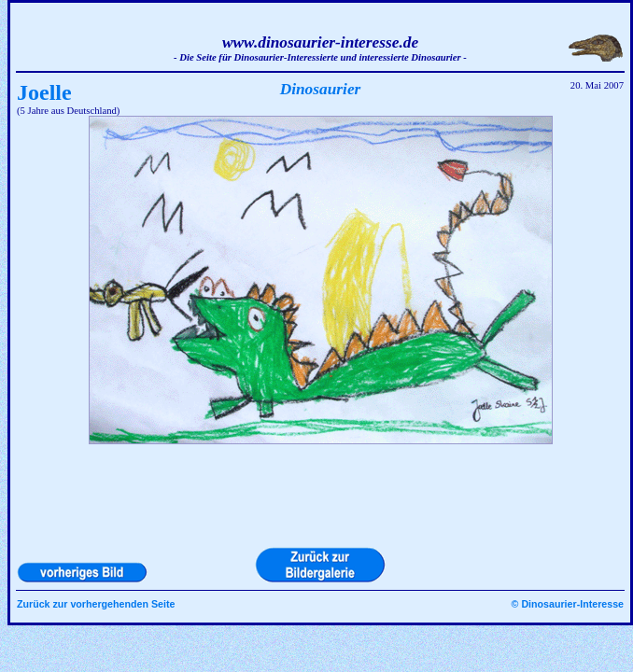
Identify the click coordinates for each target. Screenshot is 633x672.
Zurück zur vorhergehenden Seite (96, 604)
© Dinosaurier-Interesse (568, 604)
